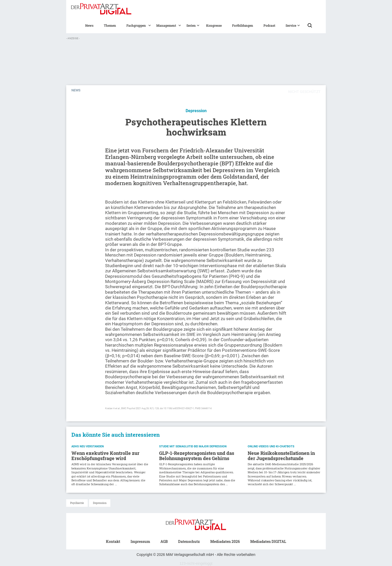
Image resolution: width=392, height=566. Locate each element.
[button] (136, 25)
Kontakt (113, 541)
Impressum (140, 541)
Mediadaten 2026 (225, 541)
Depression (100, 503)
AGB (164, 541)
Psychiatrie (77, 503)
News (89, 25)
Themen (110, 25)
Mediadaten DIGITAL (268, 541)
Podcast (269, 25)
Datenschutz (189, 541)
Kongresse (214, 25)
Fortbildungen (243, 25)
